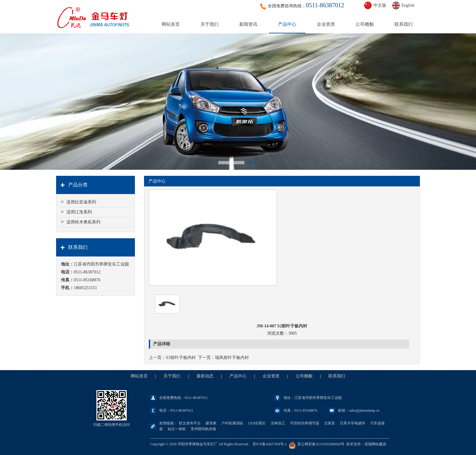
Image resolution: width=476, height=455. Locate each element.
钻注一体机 (177, 429)
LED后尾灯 (257, 423)
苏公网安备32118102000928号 (321, 444)
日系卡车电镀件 (353, 423)
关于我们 (210, 24)
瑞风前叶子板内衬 (232, 358)
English (408, 5)
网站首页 (171, 24)
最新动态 (205, 376)
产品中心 (287, 24)
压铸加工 (278, 423)
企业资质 (326, 24)
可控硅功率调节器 (305, 423)
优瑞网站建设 (375, 444)
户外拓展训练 (232, 423)
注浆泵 (330, 423)
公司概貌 (365, 24)
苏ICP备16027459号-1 (270, 444)
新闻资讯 (248, 24)
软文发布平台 (190, 423)
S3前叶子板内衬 (181, 358)
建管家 (211, 423)
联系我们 (404, 24)
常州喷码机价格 (203, 429)
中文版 (380, 5)
